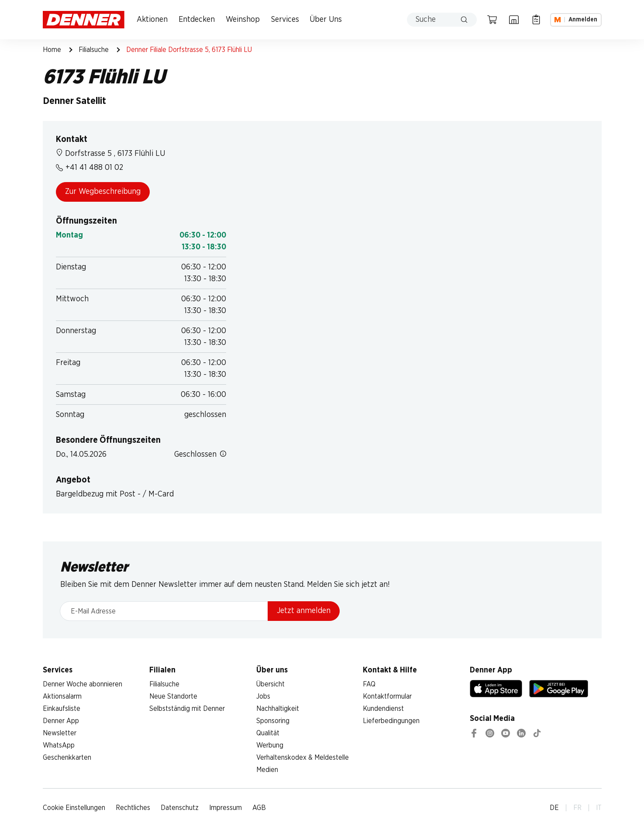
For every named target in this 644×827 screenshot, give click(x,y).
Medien (267, 770)
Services (285, 20)
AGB (259, 808)
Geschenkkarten (67, 758)
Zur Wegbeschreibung (103, 192)
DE (554, 808)
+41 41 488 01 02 (90, 168)
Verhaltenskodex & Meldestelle (303, 758)
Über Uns (326, 20)
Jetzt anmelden (304, 611)
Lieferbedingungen (391, 721)
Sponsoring (273, 721)
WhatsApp (59, 745)
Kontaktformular (387, 696)
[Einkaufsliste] (536, 20)
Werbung (270, 745)
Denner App (61, 721)
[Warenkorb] (492, 20)
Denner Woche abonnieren (83, 684)
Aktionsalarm (62, 696)
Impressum (226, 808)
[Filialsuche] (514, 20)
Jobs (263, 696)
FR (577, 808)
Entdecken (197, 20)
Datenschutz (180, 808)
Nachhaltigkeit (278, 709)
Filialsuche (94, 50)
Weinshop (243, 20)
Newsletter (60, 733)
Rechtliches (133, 808)
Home (52, 50)
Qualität (268, 733)
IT (599, 808)
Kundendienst (383, 709)
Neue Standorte (173, 696)
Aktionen (152, 20)
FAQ (369, 684)
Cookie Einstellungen (74, 808)
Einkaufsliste (62, 709)
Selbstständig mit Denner (187, 709)
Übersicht (270, 684)
